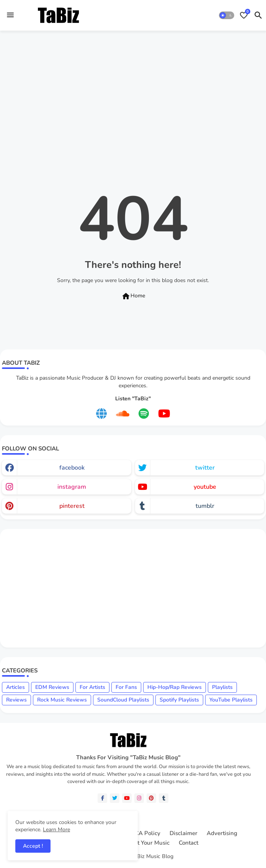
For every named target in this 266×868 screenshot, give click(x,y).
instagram (72, 487)
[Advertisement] (133, 93)
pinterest (72, 506)
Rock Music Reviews (62, 700)
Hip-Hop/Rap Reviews (175, 687)
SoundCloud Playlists (123, 700)
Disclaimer (184, 833)
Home (133, 296)
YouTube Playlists (231, 700)
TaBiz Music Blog (152, 856)
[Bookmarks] (244, 15)
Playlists (222, 687)
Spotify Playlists (179, 700)
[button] (227, 15)
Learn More (56, 830)
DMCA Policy (143, 833)
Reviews (16, 700)
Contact (188, 843)
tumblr (205, 506)
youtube (205, 487)
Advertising (222, 833)
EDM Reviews (52, 687)
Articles (16, 687)
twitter (205, 468)
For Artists (92, 687)
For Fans (126, 687)
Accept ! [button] (33, 846)
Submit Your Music (145, 843)
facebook (72, 468)
